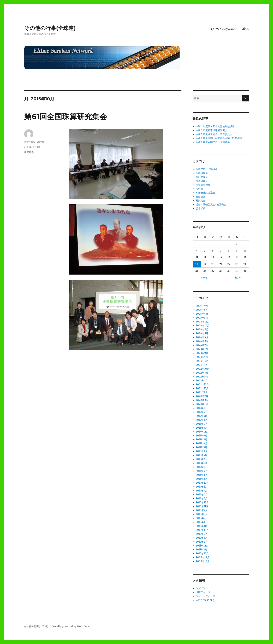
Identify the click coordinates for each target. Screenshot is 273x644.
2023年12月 (203, 349)
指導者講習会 (203, 185)
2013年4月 (202, 522)
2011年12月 (202, 546)
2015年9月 (202, 471)
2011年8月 (201, 550)
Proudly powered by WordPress (71, 626)
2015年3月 (202, 475)
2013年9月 (202, 510)
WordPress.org (205, 600)
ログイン (201, 588)
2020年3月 (202, 400)
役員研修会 (202, 181)
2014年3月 (202, 498)
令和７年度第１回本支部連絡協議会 (215, 126)
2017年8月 (201, 440)
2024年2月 (202, 345)
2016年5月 (201, 455)
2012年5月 (202, 538)
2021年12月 (202, 385)
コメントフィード (205, 596)
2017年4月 (202, 443)
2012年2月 (202, 542)
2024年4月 (202, 337)
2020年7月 (202, 396)
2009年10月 (203, 561)
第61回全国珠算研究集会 (66, 117)
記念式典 (201, 208)
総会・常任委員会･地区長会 (211, 204)
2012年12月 (202, 530)
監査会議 (201, 197)
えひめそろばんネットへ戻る (229, 29)
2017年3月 (201, 447)
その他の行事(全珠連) (50, 28)
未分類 (199, 189)
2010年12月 (202, 554)
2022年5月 (202, 377)
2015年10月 (202, 467)
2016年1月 (201, 463)
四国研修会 (202, 173)
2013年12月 (202, 502)
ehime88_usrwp (34, 142)
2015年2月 (202, 479)
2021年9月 (202, 392)
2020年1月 (202, 404)
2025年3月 (202, 318)
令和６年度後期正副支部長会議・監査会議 (219, 138)
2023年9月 (202, 353)
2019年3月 (202, 420)
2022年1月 (202, 381)
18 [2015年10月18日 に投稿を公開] (197, 264)
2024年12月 (203, 322)
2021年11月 (202, 388)
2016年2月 (202, 459)
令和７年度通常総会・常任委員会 (214, 134)
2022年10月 (203, 369)
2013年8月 (202, 514)
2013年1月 (201, 526)
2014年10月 (202, 487)
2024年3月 (202, 341)
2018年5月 (202, 428)
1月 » (238, 278)
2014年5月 (202, 491)
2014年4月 (202, 495)
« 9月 (204, 278)
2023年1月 (202, 365)
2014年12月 (202, 483)
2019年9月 (202, 412)
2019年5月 (201, 416)
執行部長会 (202, 177)
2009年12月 (203, 557)
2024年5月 (202, 333)
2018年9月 (202, 424)
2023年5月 (202, 357)
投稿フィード (203, 592)
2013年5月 (202, 518)
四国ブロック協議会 (207, 169)
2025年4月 (202, 314)
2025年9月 (202, 306)
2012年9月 (202, 534)
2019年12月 (202, 408)
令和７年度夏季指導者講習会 (211, 130)
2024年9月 (202, 329)
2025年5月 (202, 310)
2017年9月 (201, 436)
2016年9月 (202, 451)
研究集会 (29, 152)
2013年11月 (202, 506)
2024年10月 (203, 326)
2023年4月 (202, 361)
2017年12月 (202, 432)
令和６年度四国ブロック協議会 (213, 142)
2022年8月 (202, 373)
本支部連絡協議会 (205, 193)
